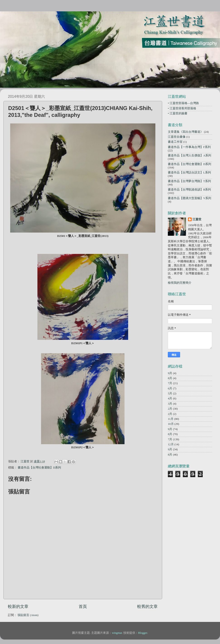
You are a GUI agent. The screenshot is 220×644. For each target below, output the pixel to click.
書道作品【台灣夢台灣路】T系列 (189, 181)
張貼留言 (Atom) (28, 615)
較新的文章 (18, 606)
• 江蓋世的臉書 (178, 113)
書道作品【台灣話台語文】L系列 (189, 173)
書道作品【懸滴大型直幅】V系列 (189, 198)
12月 (171, 444)
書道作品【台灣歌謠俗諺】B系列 (189, 190)
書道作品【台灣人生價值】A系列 (189, 155)
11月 (171, 419)
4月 (170, 398)
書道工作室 (175, 142)
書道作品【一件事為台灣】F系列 (189, 147)
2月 (170, 409)
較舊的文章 (147, 606)
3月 (170, 404)
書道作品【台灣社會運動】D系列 (39, 468)
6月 (170, 388)
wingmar (117, 633)
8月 (170, 378)
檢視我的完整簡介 (180, 283)
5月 (170, 393)
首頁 (83, 606)
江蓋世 (197, 219)
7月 (170, 383)
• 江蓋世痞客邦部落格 (182, 108)
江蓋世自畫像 (177, 137)
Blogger (143, 633)
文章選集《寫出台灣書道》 (186, 132)
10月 (171, 424)
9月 (170, 373)
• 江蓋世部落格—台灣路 (183, 103)
